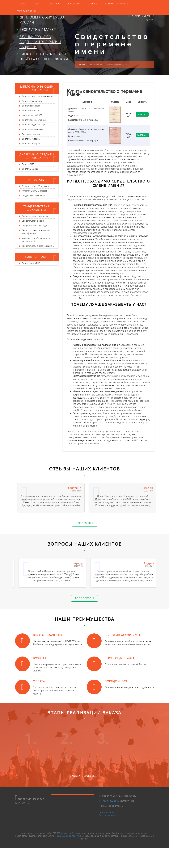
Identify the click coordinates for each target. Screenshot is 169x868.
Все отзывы (85, 523)
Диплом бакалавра (31, 106)
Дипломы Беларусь (31, 144)
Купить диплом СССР (32, 115)
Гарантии (74, 4)
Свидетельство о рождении (35, 216)
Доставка (55, 4)
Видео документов (31, 134)
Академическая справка (34, 196)
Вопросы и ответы (117, 4)
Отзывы (93, 4)
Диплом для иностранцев (34, 120)
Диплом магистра (31, 110)
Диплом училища (30, 169)
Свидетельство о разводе (34, 226)
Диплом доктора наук (32, 129)
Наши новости (107, 812)
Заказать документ (84, 776)
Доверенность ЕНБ (31, 263)
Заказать (142, 114)
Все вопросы (85, 598)
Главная (22, 4)
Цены (38, 4)
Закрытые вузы (107, 815)
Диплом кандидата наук (34, 125)
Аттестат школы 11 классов (35, 186)
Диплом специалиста (32, 101)
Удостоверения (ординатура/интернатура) (36, 240)
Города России (26, 11)
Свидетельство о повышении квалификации (36, 232)
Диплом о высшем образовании (37, 96)
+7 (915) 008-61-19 (143, 16)
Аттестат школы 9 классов (35, 191)
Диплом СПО (28, 164)
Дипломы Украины (31, 139)
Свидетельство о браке (33, 221)
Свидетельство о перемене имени (38, 246)
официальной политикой (70, 836)
